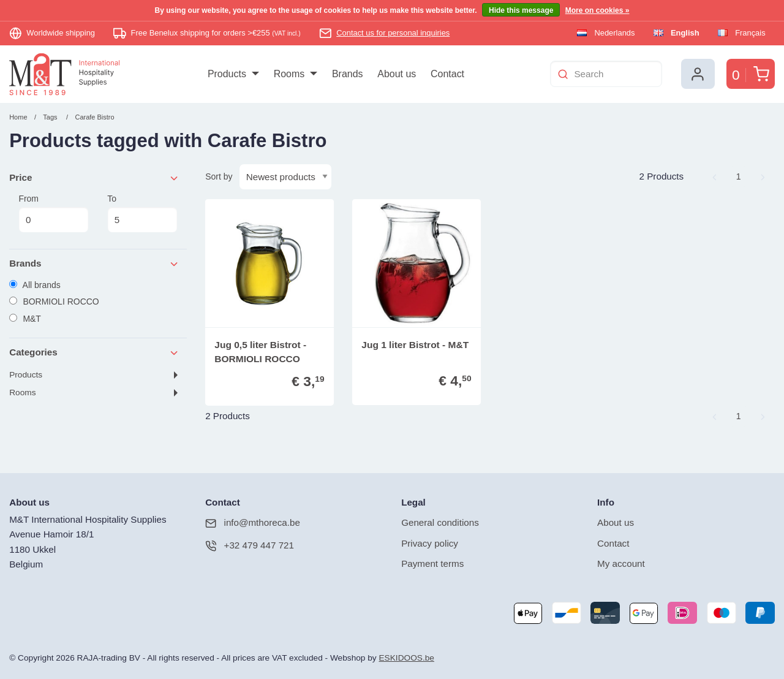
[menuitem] (233, 74)
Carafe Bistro (94, 117)
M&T (25, 319)
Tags (50, 117)
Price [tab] (94, 178)
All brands (35, 285)
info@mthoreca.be (253, 523)
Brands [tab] (94, 264)
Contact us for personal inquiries (393, 33)
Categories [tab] (94, 353)
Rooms (22, 393)
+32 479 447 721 (250, 546)
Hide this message (521, 10)
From (53, 213)
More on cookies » (597, 10)
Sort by (219, 176)
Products (26, 375)
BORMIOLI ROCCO (54, 302)
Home (18, 117)
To (142, 213)
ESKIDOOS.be (406, 658)
